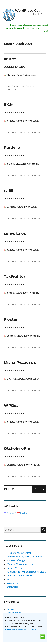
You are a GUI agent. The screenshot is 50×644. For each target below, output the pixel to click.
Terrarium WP (19, 86)
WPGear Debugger (16, 560)
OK (43, 637)
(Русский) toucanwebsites (21, 564)
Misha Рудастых (20, 362)
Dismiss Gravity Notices (20, 576)
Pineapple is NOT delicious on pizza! (26, 572)
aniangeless (13, 587)
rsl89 (9, 190)
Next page (43, 493)
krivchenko (13, 583)
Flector (11, 319)
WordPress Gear (28, 11)
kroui (10, 579)
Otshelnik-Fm (17, 448)
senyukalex (15, 233)
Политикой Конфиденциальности (21, 630)
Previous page (35, 493)
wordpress (32, 86)
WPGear (12, 405)
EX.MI (9, 104)
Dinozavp (10, 59)
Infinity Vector (14, 568)
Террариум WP (11, 89)
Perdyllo (12, 147)
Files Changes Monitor (19, 553)
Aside (9, 86)
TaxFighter (15, 276)
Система (11, 609)
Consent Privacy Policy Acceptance (25, 557)
